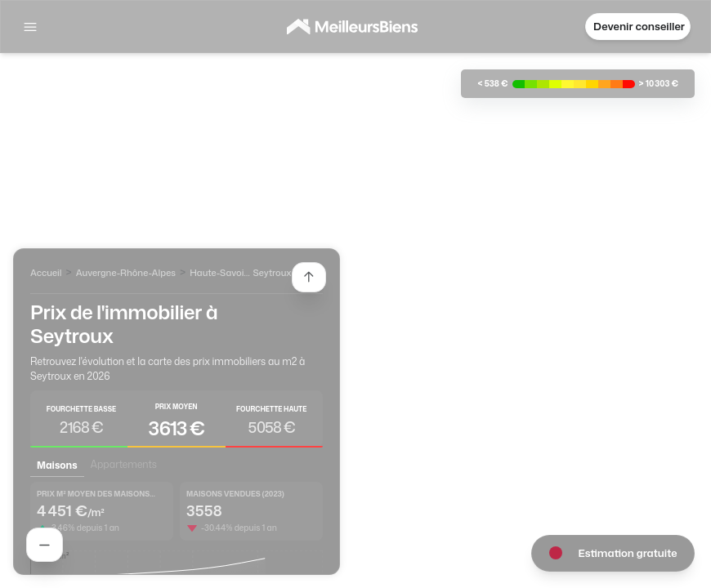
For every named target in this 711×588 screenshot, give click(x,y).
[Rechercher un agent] (45, 545)
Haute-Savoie (219, 273)
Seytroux (272, 273)
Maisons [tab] (57, 465)
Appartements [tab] (124, 464)
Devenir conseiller (639, 26)
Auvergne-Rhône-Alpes (126, 273)
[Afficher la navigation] (30, 27)
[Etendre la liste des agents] (309, 277)
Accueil (46, 273)
